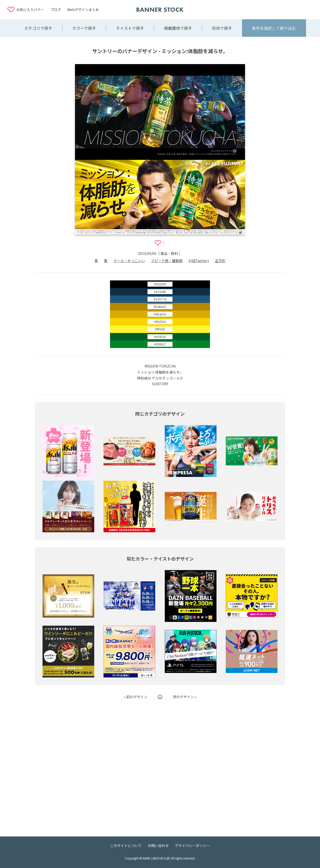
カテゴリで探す (38, 28)
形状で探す (222, 28)
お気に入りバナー (30, 10)
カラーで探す (84, 28)
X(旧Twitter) (199, 261)
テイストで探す (130, 28)
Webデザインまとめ (83, 10)
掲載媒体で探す (178, 28)
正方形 (220, 261)
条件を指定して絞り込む (274, 28)
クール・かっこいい (129, 261)
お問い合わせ (158, 845)
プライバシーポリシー (192, 845)
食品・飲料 (169, 253)
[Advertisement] (272, 9)
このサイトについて (126, 845)
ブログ (56, 10)
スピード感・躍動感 (167, 261)
